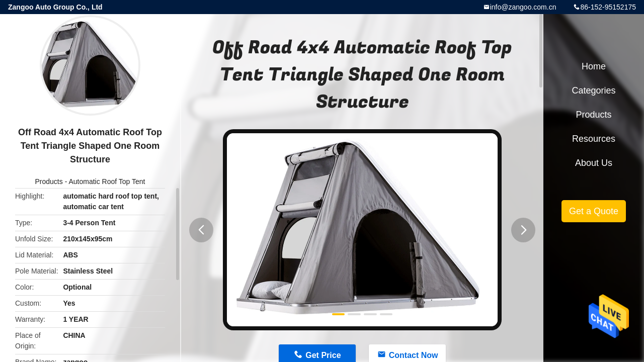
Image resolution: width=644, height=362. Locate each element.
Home (594, 66)
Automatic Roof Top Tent (107, 182)
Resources (594, 139)
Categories (593, 90)
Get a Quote (594, 211)
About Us (594, 163)
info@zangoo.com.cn (523, 7)
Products (49, 182)
